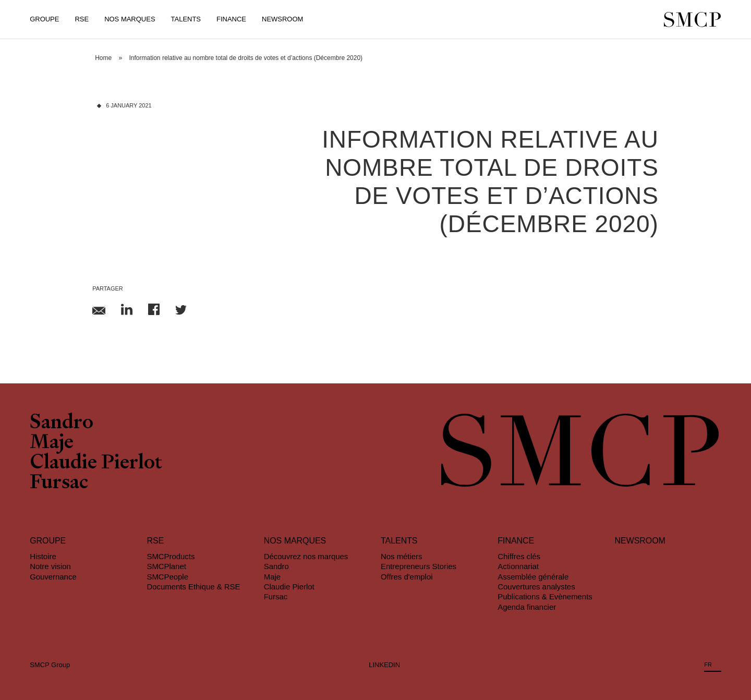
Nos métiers (402, 556)
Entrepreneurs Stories (419, 566)
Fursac (59, 484)
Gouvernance (53, 577)
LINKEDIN (384, 665)
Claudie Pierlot (96, 464)
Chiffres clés (519, 556)
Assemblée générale (533, 577)
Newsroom (282, 19)
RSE (82, 19)
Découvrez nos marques (306, 556)
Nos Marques (130, 19)
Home (103, 58)
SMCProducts (171, 556)
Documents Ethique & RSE (193, 587)
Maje (52, 443)
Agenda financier (527, 607)
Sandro (62, 424)
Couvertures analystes (536, 587)
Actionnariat (518, 566)
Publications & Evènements (545, 596)
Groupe (44, 19)
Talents (186, 19)
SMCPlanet (166, 566)
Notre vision (50, 566)
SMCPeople (167, 577)
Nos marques (295, 541)
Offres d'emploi (407, 577)
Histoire (43, 556)
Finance (231, 19)
